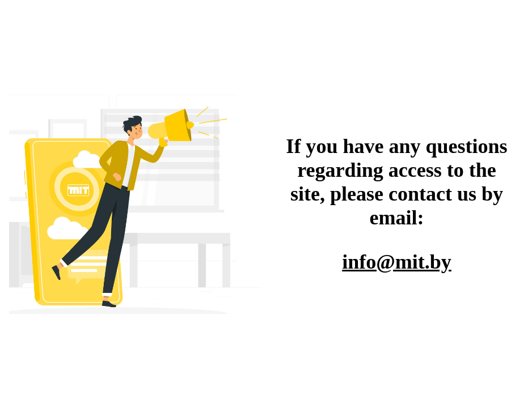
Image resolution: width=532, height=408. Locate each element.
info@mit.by (397, 262)
